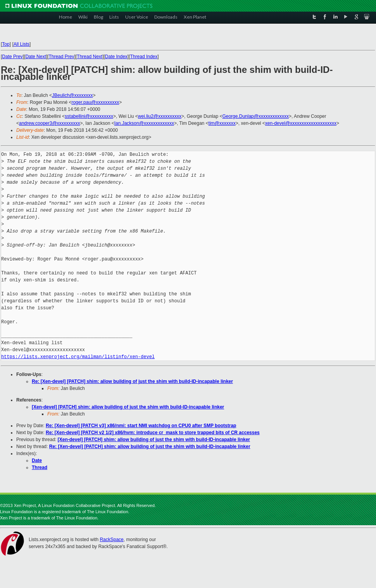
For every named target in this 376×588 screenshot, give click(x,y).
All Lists (22, 44)
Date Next (35, 57)
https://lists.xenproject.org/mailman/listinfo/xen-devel (78, 357)
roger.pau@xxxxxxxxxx (95, 102)
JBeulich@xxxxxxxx (72, 95)
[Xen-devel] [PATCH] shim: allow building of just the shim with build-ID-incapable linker (128, 407)
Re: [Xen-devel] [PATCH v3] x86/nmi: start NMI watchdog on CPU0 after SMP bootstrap (141, 426)
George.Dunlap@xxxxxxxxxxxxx (255, 116)
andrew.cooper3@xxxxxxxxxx (50, 123)
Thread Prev (61, 57)
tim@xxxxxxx (222, 123)
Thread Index (144, 57)
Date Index (116, 57)
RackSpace (111, 540)
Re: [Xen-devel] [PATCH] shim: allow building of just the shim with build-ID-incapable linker (132, 381)
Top (6, 44)
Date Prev (12, 57)
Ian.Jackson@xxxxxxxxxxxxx (144, 123)
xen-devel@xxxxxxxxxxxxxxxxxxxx (301, 123)
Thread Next (90, 57)
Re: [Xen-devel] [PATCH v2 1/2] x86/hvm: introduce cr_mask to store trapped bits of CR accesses (153, 433)
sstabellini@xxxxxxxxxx (89, 116)
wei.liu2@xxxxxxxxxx (160, 116)
